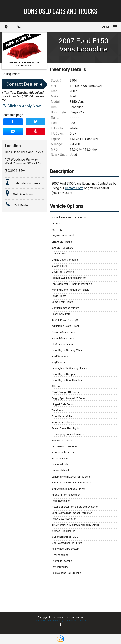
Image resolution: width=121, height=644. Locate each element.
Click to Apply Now (21, 106)
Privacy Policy (56, 621)
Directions (71, 621)
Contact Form (74, 188)
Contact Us (40, 621)
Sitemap (83, 621)
